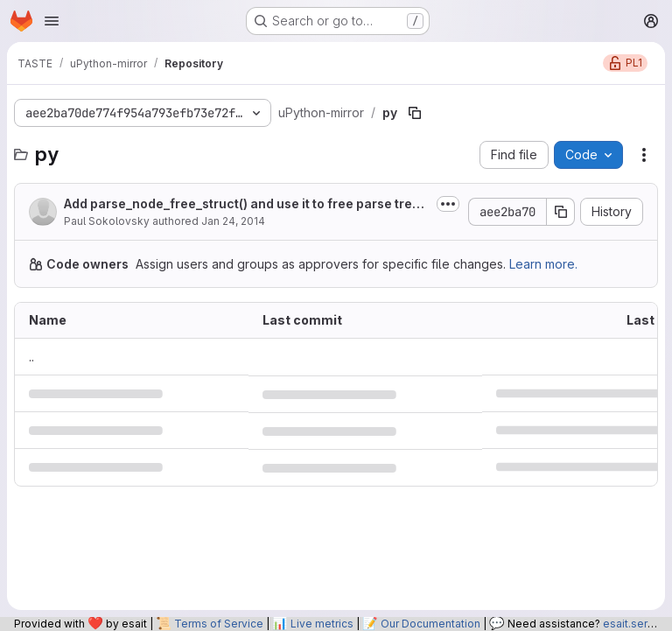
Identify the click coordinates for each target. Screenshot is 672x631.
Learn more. (543, 264)
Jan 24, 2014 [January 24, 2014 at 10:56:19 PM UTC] (233, 221)
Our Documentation (430, 624)
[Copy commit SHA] (561, 212)
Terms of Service (219, 624)
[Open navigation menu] (52, 21)
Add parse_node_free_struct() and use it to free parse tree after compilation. (242, 204)
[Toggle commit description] (448, 204)
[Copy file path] (415, 113)
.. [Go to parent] (31, 357)
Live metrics (322, 624)
